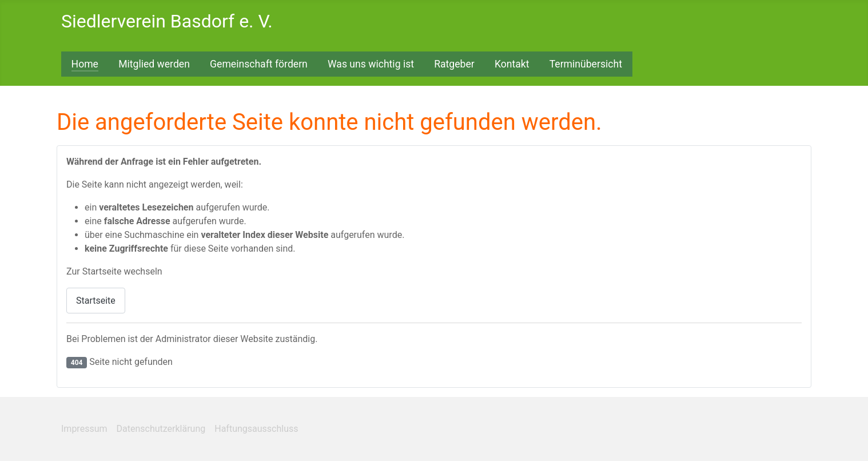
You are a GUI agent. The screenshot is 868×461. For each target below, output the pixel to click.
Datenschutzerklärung (161, 429)
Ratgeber (454, 64)
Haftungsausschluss (256, 429)
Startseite (96, 301)
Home (85, 64)
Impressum (84, 429)
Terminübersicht (586, 64)
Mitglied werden (154, 64)
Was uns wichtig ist (371, 64)
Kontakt (512, 64)
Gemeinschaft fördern (259, 64)
